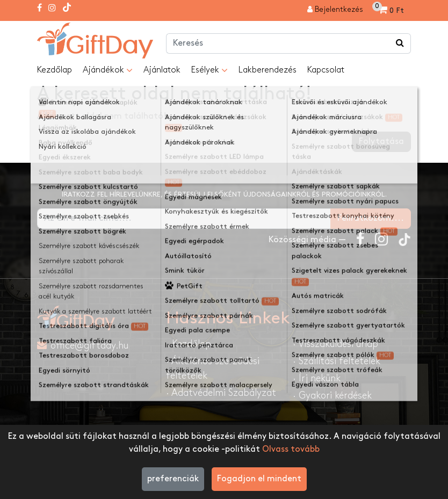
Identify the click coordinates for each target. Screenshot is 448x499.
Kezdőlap (55, 70)
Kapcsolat (326, 70)
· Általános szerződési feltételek (213, 368)
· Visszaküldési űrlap (335, 344)
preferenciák (173, 479)
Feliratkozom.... (371, 218)
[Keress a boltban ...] (400, 44)
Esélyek (209, 70)
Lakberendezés (268, 70)
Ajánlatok (162, 70)
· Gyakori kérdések (332, 396)
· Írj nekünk (317, 378)
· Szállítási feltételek (337, 361)
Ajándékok (108, 70)
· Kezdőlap (189, 344)
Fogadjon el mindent (259, 479)
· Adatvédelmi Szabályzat (221, 393)
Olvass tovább (291, 449)
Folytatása (381, 142)
